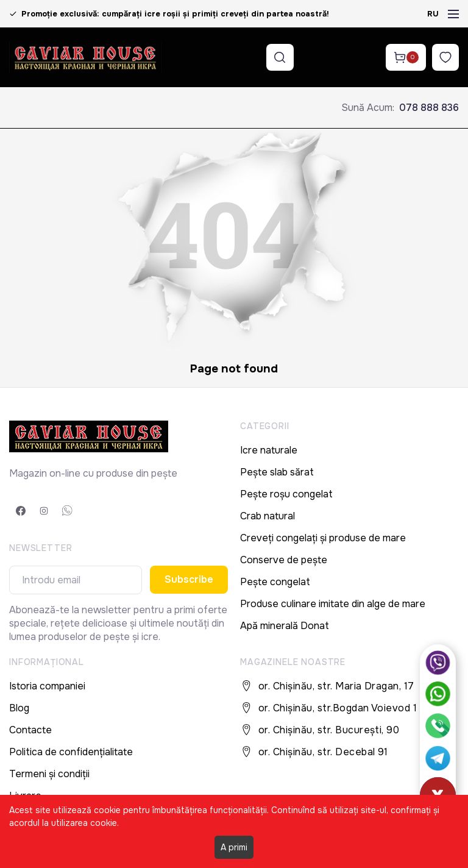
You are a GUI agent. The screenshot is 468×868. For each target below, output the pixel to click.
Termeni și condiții (49, 774)
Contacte (30, 730)
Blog (19, 708)
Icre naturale (269, 450)
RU (433, 14)
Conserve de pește (284, 560)
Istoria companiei (47, 686)
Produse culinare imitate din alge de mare (333, 604)
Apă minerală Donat (285, 626)
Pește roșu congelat (286, 494)
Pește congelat (275, 582)
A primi (234, 847)
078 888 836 (429, 108)
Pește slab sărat (277, 472)
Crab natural (268, 516)
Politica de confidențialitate (71, 752)
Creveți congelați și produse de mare (323, 538)
